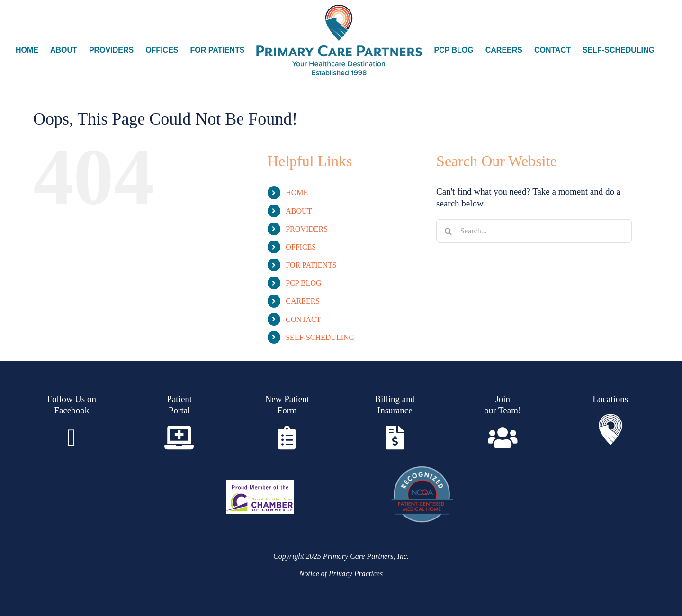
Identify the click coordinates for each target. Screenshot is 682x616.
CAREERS (303, 301)
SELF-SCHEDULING (320, 337)
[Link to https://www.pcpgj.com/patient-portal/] (179, 437)
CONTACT (303, 319)
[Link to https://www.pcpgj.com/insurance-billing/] (395, 437)
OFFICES (301, 247)
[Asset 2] (610, 418)
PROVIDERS (307, 229)
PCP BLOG (303, 283)
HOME (297, 192)
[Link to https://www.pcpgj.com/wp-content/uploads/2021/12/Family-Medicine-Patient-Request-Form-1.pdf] (287, 437)
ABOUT (299, 211)
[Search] (448, 231)
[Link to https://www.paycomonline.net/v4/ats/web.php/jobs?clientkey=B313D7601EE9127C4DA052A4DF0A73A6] (503, 437)
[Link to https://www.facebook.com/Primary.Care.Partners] (72, 437)
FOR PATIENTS (311, 265)
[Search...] (534, 231)
